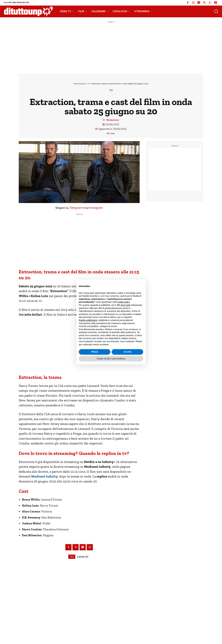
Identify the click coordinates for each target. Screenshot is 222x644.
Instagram (96, 208)
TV (88, 84)
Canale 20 (83, 557)
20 (40, 301)
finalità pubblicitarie (88, 320)
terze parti (126, 305)
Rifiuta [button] (95, 352)
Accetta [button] (127, 352)
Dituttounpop (79, 84)
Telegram (76, 208)
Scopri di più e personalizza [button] (111, 359)
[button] (216, 11)
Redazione (113, 120)
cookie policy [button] (124, 302)
